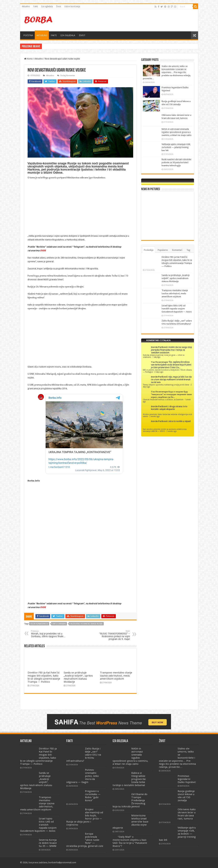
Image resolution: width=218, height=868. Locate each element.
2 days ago (159, 372)
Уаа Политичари (159, 362)
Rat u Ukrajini (59, 624)
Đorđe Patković (159, 347)
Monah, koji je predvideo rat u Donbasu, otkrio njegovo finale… (48, 634)
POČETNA (28, 35)
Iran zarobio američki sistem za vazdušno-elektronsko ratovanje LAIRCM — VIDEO (165, 430)
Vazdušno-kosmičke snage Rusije (86, 624)
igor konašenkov (39, 624)
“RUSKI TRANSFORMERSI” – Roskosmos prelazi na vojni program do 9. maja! (112, 635)
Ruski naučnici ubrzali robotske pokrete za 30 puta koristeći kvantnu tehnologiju (177, 162)
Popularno (163, 250)
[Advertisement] (134, 20)
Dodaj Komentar (68, 76)
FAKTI (54, 35)
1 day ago (156, 357)
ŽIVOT (82, 35)
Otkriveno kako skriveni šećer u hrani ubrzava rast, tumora (187, 814)
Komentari (177, 250)
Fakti (36, 6)
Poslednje (149, 250)
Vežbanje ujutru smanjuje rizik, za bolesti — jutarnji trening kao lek (176, 147)
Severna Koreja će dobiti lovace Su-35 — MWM (48, 843)
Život (59, 6)
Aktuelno (26, 6)
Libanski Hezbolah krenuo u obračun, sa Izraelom (163, 400)
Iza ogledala (47, 6)
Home (28, 59)
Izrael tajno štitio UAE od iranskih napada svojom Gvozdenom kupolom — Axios (177, 309)
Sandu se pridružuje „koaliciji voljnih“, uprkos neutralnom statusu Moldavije (78, 677)
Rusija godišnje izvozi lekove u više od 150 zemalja (186, 796)
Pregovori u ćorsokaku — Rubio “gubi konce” (93, 796)
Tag (188, 250)
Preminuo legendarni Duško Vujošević (187, 779)
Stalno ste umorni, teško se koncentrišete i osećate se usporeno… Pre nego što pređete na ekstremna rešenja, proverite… (167, 72)
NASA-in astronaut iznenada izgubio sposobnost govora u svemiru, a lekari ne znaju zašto (177, 132)
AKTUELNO (42, 35)
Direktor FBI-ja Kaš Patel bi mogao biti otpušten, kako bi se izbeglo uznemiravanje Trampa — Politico (44, 677)
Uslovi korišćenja (72, 6)
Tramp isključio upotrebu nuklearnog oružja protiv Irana (166, 385)
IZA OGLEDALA (68, 35)
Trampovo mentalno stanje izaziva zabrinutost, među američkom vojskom (116, 676)
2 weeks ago (155, 416)
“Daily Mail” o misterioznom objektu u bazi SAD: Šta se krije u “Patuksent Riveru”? (130, 841)
